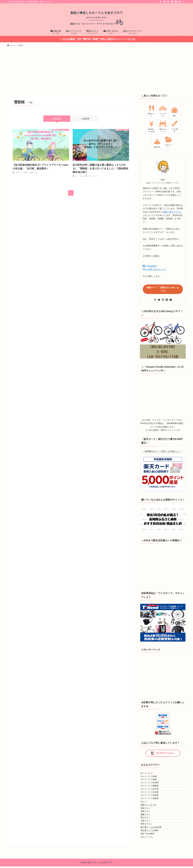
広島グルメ (150, 858)
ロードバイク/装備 (153, 778)
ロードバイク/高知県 (154, 790)
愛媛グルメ (150, 847)
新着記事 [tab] (57, 119)
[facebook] (160, 2)
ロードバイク (149, 772)
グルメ (146, 824)
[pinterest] (172, 2)
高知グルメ (150, 836)
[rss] (180, 2)
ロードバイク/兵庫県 (154, 812)
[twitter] (164, 2)
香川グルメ (150, 852)
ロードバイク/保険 (153, 784)
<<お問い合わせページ (155, 269)
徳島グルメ (150, 841)
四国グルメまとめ (153, 830)
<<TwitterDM (150, 266)
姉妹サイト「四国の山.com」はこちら (163, 289)
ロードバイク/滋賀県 (154, 818)
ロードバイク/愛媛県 (154, 795)
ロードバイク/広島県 (154, 807)
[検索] (184, 2)
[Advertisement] (96, 71)
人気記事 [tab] (85, 119)
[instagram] (168, 2)
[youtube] (176, 2)
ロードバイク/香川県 (154, 801)
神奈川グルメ (151, 864)
